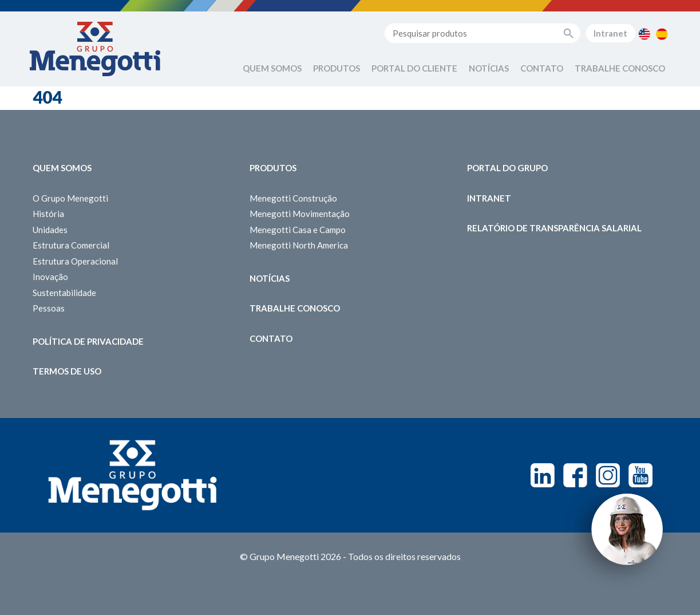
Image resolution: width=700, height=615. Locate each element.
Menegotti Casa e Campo (298, 230)
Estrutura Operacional (75, 261)
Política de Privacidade (88, 341)
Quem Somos (272, 68)
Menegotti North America (299, 245)
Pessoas (49, 308)
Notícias (489, 68)
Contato (542, 68)
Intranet (610, 33)
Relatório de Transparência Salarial (554, 228)
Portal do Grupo (507, 168)
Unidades (50, 230)
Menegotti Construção (293, 198)
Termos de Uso (67, 371)
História (48, 214)
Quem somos (62, 168)
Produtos (337, 68)
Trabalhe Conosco (620, 68)
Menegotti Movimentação (300, 214)
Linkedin (543, 475)
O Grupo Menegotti (70, 198)
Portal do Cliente (414, 68)
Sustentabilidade (64, 293)
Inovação (50, 277)
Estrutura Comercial (71, 245)
